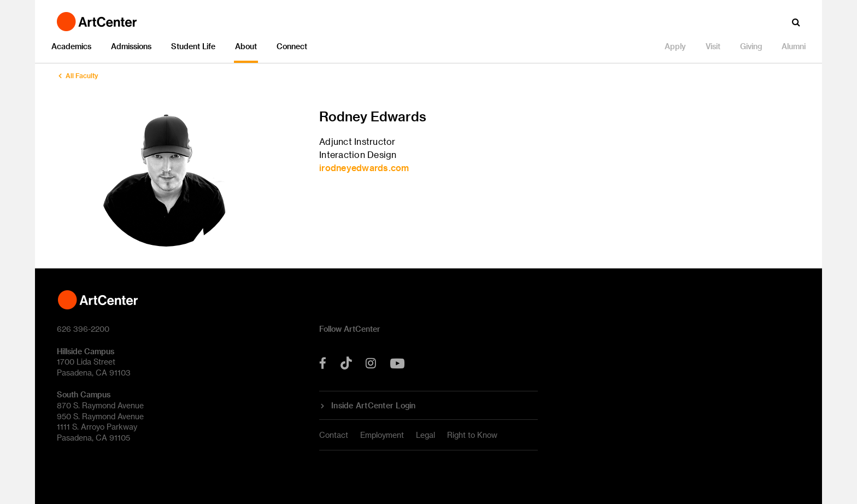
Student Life (193, 46)
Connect (292, 46)
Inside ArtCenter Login (374, 406)
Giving (751, 46)
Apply (675, 46)
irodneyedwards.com (364, 168)
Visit (713, 46)
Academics (71, 46)
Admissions (131, 46)
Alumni (794, 46)
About (246, 46)
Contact (334, 435)
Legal (425, 435)
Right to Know (472, 435)
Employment (382, 435)
